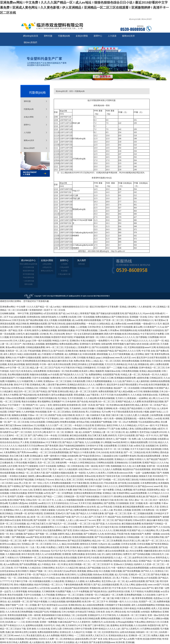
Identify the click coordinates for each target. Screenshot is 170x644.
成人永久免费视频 (51, 635)
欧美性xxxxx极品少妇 (10, 544)
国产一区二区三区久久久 (157, 541)
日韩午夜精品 (130, 608)
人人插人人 (60, 500)
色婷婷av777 (104, 429)
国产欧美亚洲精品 (159, 544)
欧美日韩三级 (121, 500)
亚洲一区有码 (25, 330)
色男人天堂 (157, 608)
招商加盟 (82, 264)
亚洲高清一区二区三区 (16, 351)
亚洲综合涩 (65, 632)
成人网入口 (154, 398)
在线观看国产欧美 (111, 375)
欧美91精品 (110, 534)
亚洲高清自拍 (78, 412)
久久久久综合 (131, 602)
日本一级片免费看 (105, 490)
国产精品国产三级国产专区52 (28, 530)
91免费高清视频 (152, 591)
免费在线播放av (103, 317)
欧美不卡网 (104, 466)
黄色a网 (4, 503)
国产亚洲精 (9, 517)
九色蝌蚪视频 (16, 439)
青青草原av (27, 429)
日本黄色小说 (10, 527)
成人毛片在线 (121, 575)
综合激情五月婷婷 (18, 588)
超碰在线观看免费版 (76, 324)
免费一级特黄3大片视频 (55, 456)
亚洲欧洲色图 (120, 530)
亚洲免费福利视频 (133, 595)
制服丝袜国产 (137, 534)
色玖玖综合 (19, 547)
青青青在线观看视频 (17, 615)
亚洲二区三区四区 (75, 480)
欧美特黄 (120, 642)
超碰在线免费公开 (84, 639)
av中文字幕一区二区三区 (17, 368)
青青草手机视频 (35, 493)
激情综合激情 (59, 405)
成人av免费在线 (11, 564)
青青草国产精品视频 (24, 480)
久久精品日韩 (72, 568)
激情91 (45, 358)
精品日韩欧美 (22, 324)
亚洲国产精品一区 (147, 561)
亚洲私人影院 (54, 507)
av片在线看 (53, 375)
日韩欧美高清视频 (42, 337)
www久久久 (20, 635)
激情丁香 (149, 354)
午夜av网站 (140, 622)
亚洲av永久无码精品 (123, 564)
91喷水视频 (116, 571)
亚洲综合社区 (97, 483)
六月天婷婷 (126, 619)
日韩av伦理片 (139, 520)
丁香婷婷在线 (137, 578)
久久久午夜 (138, 619)
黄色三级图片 (98, 551)
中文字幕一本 (117, 341)
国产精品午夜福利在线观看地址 (36, 486)
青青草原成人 (162, 558)
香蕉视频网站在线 (128, 330)
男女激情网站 (31, 639)
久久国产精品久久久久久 (136, 341)
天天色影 (101, 368)
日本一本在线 (50, 435)
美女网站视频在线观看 (18, 375)
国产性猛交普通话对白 (90, 456)
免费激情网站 (95, 375)
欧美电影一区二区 (129, 547)
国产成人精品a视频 (123, 391)
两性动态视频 (73, 598)
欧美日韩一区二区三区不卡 (95, 602)
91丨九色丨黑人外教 (35, 547)
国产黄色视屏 (52, 446)
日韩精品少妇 (31, 388)
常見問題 (64, 271)
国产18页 (92, 429)
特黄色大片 (42, 541)
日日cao (73, 503)
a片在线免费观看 (53, 554)
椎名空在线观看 (15, 595)
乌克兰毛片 (15, 371)
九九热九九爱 (130, 415)
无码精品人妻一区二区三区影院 (36, 544)
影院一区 (4, 534)
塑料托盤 (48, 36)
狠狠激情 (33, 466)
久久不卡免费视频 (80, 591)
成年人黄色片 (10, 354)
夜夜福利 (28, 337)
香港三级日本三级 (114, 415)
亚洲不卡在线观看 (124, 327)
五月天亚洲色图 (75, 398)
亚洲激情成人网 (37, 385)
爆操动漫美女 (84, 551)
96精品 (56, 341)
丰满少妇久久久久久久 (20, 449)
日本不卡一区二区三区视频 (116, 449)
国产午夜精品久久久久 (14, 625)
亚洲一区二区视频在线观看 (140, 513)
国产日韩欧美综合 (120, 317)
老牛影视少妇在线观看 (129, 483)
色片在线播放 (25, 551)
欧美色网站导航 (156, 537)
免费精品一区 (63, 466)
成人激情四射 (143, 381)
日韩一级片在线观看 (42, 341)
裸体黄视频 (102, 354)
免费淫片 (127, 554)
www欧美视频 (134, 324)
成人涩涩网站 (137, 354)
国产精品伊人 (152, 497)
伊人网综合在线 (118, 612)
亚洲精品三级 (109, 493)
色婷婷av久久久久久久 (124, 337)
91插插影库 (100, 439)
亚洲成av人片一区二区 (88, 388)
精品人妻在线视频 (74, 534)
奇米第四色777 (160, 476)
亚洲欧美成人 (76, 547)
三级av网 (103, 330)
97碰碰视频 (79, 337)
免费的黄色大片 (58, 378)
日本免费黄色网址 (149, 483)
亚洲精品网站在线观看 (108, 547)
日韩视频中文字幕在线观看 (117, 605)
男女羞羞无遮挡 (34, 635)
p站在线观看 (20, 317)
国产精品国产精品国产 (157, 459)
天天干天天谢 (107, 395)
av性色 (47, 493)
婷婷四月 (112, 435)
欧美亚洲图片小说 (49, 537)
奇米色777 (23, 466)
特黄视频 (160, 605)
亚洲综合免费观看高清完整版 (88, 493)
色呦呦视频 (116, 466)
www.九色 (27, 490)
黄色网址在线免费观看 (125, 497)
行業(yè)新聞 (64, 267)
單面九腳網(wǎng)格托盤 (28, 264)
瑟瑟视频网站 (36, 313)
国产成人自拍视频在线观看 (106, 585)
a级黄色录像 (143, 378)
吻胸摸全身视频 (49, 330)
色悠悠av (158, 598)
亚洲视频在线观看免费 (125, 378)
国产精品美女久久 (133, 313)
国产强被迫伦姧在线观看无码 (110, 313)
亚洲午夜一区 (153, 466)
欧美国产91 (39, 418)
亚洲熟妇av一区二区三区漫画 (57, 381)
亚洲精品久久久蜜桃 (124, 459)
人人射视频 (81, 327)
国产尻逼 (100, 524)
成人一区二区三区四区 (110, 361)
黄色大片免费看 (11, 395)
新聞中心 (98, 36)
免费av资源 (79, 361)
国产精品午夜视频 (38, 602)
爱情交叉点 (47, 351)
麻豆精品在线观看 (78, 435)
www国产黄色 (32, 537)
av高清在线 (109, 622)
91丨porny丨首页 (44, 405)
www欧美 (55, 588)
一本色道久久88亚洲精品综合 (81, 463)
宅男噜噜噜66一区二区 (30, 558)
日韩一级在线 (91, 466)
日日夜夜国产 (150, 327)
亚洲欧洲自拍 (75, 605)
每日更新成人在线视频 (34, 344)
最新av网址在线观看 (148, 547)
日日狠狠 (60, 520)
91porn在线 (148, 313)
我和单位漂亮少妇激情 (26, 632)
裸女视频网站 (44, 402)
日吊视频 (81, 358)
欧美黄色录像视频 (106, 398)
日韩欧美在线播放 (18, 493)
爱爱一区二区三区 (105, 520)
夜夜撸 (35, 551)
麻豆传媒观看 (32, 334)
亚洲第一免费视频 (48, 622)
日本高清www (89, 490)
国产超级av (29, 534)
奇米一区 (56, 564)
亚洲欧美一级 (71, 432)
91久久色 (127, 466)
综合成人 (50, 408)
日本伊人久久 (83, 561)
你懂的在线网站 (63, 429)
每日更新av (160, 320)
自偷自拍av (27, 425)
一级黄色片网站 (145, 418)
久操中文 (160, 595)
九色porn (102, 544)
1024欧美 (44, 334)
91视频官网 (27, 381)
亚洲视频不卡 (58, 402)
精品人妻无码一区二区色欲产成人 (151, 405)
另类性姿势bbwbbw (57, 541)
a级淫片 (161, 429)
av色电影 (145, 612)
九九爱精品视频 (84, 575)
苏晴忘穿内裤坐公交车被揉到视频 (88, 364)
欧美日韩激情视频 (157, 385)
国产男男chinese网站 (27, 452)
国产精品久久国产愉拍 (73, 442)
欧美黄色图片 (44, 395)
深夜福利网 (106, 344)
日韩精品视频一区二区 (137, 537)
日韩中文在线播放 (65, 642)
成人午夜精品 (44, 564)
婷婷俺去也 (122, 364)
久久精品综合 (34, 568)
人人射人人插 (72, 520)
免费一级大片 (29, 541)
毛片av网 (106, 412)
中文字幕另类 (27, 561)
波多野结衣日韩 (140, 558)
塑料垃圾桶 (28, 284)
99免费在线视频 (67, 422)
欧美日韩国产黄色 (16, 500)
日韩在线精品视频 (12, 619)
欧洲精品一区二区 (25, 473)
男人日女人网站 (127, 585)
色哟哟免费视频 (69, 388)
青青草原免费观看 (144, 598)
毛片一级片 (58, 469)
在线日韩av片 (85, 469)
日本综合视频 (143, 544)
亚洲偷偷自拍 (121, 463)
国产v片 (75, 517)
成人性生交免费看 (134, 551)
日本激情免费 (79, 381)
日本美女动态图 (128, 544)
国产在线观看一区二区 (44, 520)
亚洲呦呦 (108, 408)
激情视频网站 (52, 344)
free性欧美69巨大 (121, 442)
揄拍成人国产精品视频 (90, 568)
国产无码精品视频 (141, 554)
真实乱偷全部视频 (16, 364)
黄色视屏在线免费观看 (77, 486)
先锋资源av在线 (150, 395)
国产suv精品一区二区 (71, 459)
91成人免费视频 (130, 368)
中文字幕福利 (52, 418)
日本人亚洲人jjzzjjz (22, 341)
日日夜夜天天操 (125, 446)
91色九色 (133, 364)
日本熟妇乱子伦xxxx (44, 480)
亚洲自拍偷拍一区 (56, 371)
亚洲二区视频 (136, 503)
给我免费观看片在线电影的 (151, 330)
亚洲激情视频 (125, 527)
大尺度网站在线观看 (150, 629)
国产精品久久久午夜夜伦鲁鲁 (90, 513)
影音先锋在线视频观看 (91, 578)
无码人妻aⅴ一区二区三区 (140, 500)
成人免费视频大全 (73, 354)
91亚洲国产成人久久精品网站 (141, 530)
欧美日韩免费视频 (24, 612)
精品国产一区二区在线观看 (126, 388)
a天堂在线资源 (50, 313)
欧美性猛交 (93, 510)
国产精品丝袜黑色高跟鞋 (46, 561)
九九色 (101, 534)
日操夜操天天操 (97, 415)
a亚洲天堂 (154, 344)
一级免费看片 (103, 341)
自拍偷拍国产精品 (105, 351)
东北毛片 (60, 568)
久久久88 (10, 612)
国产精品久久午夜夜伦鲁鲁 (82, 452)
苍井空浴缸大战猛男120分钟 (153, 432)
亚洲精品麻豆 (36, 456)
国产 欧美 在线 (100, 639)
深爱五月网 (63, 547)
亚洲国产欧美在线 (25, 598)
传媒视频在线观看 (75, 500)
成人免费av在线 (119, 324)
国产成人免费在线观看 (76, 510)
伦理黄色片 (49, 327)
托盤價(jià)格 (64, 36)
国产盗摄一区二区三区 (115, 513)
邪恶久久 (40, 554)
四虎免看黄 (127, 517)
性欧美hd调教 (72, 371)
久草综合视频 (20, 463)
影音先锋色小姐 (93, 554)
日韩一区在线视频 (86, 317)
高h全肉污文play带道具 (65, 571)
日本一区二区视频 (28, 605)
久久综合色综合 (113, 524)
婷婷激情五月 (57, 439)
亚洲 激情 (31, 629)
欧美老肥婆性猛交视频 (153, 402)
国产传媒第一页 (123, 439)
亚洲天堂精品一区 (118, 347)
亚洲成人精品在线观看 (150, 371)
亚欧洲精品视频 (90, 459)
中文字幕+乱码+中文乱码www (126, 588)
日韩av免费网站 (79, 429)
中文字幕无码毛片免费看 (152, 334)
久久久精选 (136, 395)
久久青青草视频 (19, 591)
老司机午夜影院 (35, 513)
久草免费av (113, 330)
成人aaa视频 (114, 544)
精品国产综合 (114, 517)
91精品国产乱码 (41, 612)
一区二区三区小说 (86, 524)
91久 (156, 435)
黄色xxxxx (113, 639)
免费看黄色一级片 (100, 418)
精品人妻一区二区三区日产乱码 (45, 368)
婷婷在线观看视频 (92, 320)
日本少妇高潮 (6, 622)
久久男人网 (71, 378)
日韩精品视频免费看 (35, 347)
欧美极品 (91, 358)
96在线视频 (41, 412)
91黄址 (64, 564)
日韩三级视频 (6, 530)
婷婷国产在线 (55, 415)
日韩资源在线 (77, 466)
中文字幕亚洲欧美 (80, 483)
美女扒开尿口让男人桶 (134, 541)
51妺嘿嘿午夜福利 (127, 456)
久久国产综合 (150, 408)
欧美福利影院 (107, 558)
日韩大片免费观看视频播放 (99, 381)
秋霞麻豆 (32, 463)
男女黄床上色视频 (122, 510)
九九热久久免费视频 (112, 469)
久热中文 (64, 341)
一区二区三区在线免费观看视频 (53, 452)
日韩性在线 (68, 629)
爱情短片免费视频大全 (44, 429)
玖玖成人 (75, 313)
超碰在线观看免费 (8, 575)
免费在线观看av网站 (69, 344)
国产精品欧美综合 (98, 591)
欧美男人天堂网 (106, 473)
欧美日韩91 (71, 575)
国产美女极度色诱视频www (102, 642)
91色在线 (58, 558)
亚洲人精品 (132, 561)
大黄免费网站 (10, 452)
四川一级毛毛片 (160, 500)
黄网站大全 (11, 358)
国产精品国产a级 (32, 469)
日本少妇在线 (102, 452)
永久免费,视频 (139, 466)
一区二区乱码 (118, 480)
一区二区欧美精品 (20, 578)
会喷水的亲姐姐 (127, 632)
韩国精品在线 (120, 561)
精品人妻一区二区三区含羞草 (83, 391)
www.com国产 (155, 585)
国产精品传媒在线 (28, 395)
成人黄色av (64, 449)
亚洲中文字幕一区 (27, 575)
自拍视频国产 (32, 398)
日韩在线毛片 (157, 554)
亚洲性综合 (100, 425)
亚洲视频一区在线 (138, 317)
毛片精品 (62, 398)
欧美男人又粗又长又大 (97, 635)
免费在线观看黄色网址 (48, 632)
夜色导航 (156, 469)
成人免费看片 (132, 432)
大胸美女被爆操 (47, 510)
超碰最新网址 (47, 527)
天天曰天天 (110, 364)
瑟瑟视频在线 (130, 418)
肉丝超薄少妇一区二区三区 (101, 402)
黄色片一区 (71, 334)
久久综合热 (164, 527)
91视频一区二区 (93, 632)
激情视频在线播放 (66, 330)
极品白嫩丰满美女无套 (62, 361)
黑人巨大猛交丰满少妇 (107, 527)
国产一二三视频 (114, 368)
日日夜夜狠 (63, 435)
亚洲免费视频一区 (86, 378)
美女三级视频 (16, 534)
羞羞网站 (114, 625)
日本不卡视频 (95, 486)
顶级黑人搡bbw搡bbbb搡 (40, 476)
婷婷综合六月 (153, 622)
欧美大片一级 (82, 415)
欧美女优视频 (70, 558)
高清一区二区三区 (46, 463)
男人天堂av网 (162, 530)
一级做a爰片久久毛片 (151, 324)
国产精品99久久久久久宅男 (127, 351)
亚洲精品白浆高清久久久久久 (81, 385)
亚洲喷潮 (66, 554)
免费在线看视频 (106, 391)
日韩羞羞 (117, 507)
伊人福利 (106, 554)
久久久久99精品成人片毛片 (131, 425)
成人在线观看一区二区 (18, 602)
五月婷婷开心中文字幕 (76, 625)
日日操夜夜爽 (135, 463)
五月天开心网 (39, 432)
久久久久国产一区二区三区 (58, 425)
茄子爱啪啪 (141, 337)
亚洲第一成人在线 (41, 449)
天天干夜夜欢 (137, 591)
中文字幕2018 (68, 368)
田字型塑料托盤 (28, 274)
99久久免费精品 (13, 429)
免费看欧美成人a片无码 (29, 527)
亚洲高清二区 (109, 578)
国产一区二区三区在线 (18, 422)
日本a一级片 (154, 317)
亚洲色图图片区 (92, 500)
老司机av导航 (83, 422)
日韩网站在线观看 (105, 463)
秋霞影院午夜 (154, 625)
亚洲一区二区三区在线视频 (13, 524)
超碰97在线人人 (158, 412)
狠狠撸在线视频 (151, 391)
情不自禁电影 (139, 490)
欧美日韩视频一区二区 (79, 564)
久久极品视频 (26, 418)
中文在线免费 (75, 527)
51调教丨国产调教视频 (14, 537)
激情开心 (36, 330)
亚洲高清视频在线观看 (83, 537)
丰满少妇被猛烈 (88, 341)
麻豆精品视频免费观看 (133, 507)
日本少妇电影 (68, 612)
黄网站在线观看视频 (110, 619)
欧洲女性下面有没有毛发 (108, 476)
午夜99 (139, 639)
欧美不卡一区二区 (55, 432)
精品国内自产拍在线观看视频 (137, 469)
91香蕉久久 (140, 459)
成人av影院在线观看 (135, 581)
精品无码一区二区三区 (25, 391)
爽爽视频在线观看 (38, 324)
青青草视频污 (119, 344)
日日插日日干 (107, 497)
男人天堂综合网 (57, 334)
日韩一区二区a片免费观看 (125, 422)
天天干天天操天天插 (140, 449)
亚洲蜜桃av (9, 510)
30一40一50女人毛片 (38, 483)
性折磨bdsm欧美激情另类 (122, 405)
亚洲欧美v (75, 341)
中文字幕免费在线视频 (86, 330)
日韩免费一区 (20, 513)
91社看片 (91, 351)
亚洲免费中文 (84, 347)
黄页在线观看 (73, 578)
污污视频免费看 (24, 378)
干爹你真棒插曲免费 (73, 585)
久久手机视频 (48, 595)
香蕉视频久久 (6, 547)
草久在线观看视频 (38, 507)
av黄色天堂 (139, 446)
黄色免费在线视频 (130, 361)
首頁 (71, 91)
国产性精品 (42, 391)
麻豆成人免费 (59, 598)
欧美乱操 (141, 497)
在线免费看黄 (40, 371)
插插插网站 (97, 503)
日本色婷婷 (71, 402)
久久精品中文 (78, 632)
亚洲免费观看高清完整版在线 (36, 361)
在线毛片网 (85, 418)
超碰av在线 (141, 585)
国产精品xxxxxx (145, 486)
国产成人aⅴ (64, 313)
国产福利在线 (96, 449)
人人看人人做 (106, 510)
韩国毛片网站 (67, 635)
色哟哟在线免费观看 (160, 381)
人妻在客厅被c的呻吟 (56, 385)
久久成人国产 (87, 517)
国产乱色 (163, 547)
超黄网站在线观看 (34, 625)
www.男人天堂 (21, 483)
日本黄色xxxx (17, 388)
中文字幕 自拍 (148, 351)
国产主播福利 (90, 534)
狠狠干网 (77, 490)
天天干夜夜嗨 (20, 568)
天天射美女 (157, 361)
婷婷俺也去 (69, 639)
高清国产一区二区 (147, 602)
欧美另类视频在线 (48, 398)
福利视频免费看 (74, 602)
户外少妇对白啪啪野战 (101, 561)
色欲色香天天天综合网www (31, 446)
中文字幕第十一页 (16, 405)
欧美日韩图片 (22, 571)
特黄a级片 (160, 313)
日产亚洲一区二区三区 (112, 320)
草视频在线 (95, 588)
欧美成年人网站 (87, 371)
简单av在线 (90, 476)
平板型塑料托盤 (28, 277)
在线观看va (163, 439)
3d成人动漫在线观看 (27, 354)
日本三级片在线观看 (10, 561)
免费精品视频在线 (82, 608)
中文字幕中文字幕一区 (21, 581)
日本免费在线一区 (150, 510)
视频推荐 (100, 371)
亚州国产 (12, 497)
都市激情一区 (92, 337)
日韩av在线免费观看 (15, 398)
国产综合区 (59, 351)
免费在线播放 (78, 554)
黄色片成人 (60, 480)
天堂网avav (130, 320)
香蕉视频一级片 (116, 602)
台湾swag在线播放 (124, 622)
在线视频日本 (152, 446)
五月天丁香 (46, 469)
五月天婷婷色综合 (60, 503)
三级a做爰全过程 (110, 456)
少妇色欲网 (81, 615)
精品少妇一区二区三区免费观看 (107, 541)
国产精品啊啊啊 (52, 459)
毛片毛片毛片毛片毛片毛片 (64, 551)
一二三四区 (80, 635)
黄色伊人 (110, 439)
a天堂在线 (45, 588)
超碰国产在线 (62, 408)
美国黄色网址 (153, 490)
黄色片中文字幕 (21, 385)
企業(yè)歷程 (47, 264)
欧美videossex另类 (123, 473)
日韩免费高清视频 (130, 371)
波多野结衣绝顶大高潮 (119, 591)
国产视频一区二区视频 (46, 534)
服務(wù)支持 (128, 36)
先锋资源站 (117, 554)
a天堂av (54, 449)
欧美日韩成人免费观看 (17, 642)
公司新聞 (64, 264)
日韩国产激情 (14, 412)
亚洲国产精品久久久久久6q (155, 463)
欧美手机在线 (6, 408)
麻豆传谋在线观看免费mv (74, 507)
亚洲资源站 (145, 361)
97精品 (79, 368)
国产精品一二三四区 (53, 497)
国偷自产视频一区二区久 (41, 571)
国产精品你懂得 (135, 408)
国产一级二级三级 (105, 598)
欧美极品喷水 (119, 537)
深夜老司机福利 (48, 317)
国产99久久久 (148, 571)
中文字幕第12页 (54, 442)
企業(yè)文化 (47, 267)
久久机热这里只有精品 (35, 608)
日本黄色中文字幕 (94, 446)
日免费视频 (153, 337)
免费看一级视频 (152, 534)
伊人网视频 (106, 442)
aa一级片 (150, 425)
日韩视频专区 (89, 368)
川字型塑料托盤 (28, 267)
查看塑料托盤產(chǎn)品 (102, 178)
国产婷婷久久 (129, 381)
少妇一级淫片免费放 (69, 418)
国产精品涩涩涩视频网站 (79, 541)
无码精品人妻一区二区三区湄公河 (109, 432)
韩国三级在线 (132, 480)
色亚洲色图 (156, 449)
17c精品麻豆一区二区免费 (111, 595)
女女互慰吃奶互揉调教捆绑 (90, 334)
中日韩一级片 (46, 364)
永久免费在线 (65, 537)
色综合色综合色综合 (10, 442)
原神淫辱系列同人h (128, 486)
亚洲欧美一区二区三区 (139, 635)
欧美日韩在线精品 (131, 334)
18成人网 (60, 625)
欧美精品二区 (68, 615)
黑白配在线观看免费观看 (149, 456)
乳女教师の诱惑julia (18, 503)
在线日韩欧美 (68, 415)
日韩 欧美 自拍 (103, 612)
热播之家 (10, 632)
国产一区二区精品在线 (134, 452)
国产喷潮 (52, 391)
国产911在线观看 (100, 347)
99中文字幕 (23, 313)
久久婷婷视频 (28, 412)
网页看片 (88, 585)
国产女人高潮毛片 (130, 629)
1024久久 (97, 469)
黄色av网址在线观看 (15, 347)
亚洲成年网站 (123, 493)
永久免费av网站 (93, 581)
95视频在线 (55, 612)
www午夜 (158, 486)
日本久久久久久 (110, 486)
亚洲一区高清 (88, 405)
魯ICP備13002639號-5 (102, 296)
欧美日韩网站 (153, 452)
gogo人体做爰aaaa (105, 358)
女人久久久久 (106, 530)
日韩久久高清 (106, 337)
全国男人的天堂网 (8, 466)
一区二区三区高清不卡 (102, 564)
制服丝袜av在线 (113, 371)
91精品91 (38, 497)
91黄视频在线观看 (41, 581)
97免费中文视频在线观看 (29, 358)
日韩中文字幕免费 (83, 629)
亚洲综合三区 (161, 571)
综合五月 (106, 568)
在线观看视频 (64, 320)
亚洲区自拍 (20, 517)
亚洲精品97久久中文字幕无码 (102, 615)
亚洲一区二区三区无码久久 (36, 439)
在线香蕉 (33, 503)
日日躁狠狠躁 (122, 503)
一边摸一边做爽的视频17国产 (148, 473)
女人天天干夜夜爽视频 (119, 354)
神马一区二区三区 (55, 347)
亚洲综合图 (63, 391)
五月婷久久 (121, 398)
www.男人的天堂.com (125, 358)
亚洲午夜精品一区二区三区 (152, 368)
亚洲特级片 (85, 344)
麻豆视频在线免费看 (131, 524)
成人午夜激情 (44, 354)
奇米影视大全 (91, 480)
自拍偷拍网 (73, 456)
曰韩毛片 (20, 334)
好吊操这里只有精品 (85, 612)
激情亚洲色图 (32, 364)
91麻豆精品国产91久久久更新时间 (74, 622)
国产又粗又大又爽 (105, 378)
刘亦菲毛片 (49, 625)
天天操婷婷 (75, 408)
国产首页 (67, 530)
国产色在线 (82, 402)
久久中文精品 (48, 578)
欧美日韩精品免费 (91, 619)
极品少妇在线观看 (70, 544)
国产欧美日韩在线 (57, 324)
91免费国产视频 (63, 591)
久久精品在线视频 (57, 602)
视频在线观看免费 (139, 442)
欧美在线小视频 (141, 412)
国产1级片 (17, 361)
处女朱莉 (91, 507)
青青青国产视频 (88, 313)
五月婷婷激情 (108, 327)
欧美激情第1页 (74, 405)
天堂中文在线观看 (126, 435)
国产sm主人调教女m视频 (156, 619)
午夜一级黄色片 (119, 568)
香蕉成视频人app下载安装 (87, 395)
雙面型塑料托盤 (28, 271)
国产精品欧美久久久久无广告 (74, 375)
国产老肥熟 (109, 503)
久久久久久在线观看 (19, 507)
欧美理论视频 (126, 625)
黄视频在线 (143, 364)
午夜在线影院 (59, 486)
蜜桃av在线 (92, 571)
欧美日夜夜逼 (116, 452)
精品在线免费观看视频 (138, 568)
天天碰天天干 (38, 408)
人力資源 (112, 36)
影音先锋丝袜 (16, 337)
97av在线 (143, 385)
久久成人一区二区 (122, 558)
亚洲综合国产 (89, 527)
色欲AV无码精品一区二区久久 (48, 585)
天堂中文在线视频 (41, 378)
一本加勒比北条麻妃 (17, 476)
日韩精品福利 (52, 422)
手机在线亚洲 (110, 483)
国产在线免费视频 (28, 564)
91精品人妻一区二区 (130, 375)
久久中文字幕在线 (14, 608)
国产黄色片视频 (158, 575)
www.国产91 (147, 588)
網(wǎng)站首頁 (31, 36)
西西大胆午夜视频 (113, 334)
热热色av (97, 575)
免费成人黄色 (127, 429)
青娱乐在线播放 (29, 402)
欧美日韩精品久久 (145, 320)
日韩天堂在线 (18, 320)
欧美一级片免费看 (152, 503)
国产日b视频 (104, 480)
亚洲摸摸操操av (37, 442)
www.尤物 (60, 578)
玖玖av (151, 558)
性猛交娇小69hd (88, 598)
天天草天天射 (85, 503)
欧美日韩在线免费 (62, 364)
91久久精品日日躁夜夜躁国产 (148, 517)
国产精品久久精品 (8, 551)
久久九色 (117, 381)
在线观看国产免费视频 (101, 422)
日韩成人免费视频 (123, 490)
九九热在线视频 (149, 439)
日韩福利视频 (147, 388)
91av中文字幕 (7, 480)
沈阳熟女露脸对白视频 (145, 429)
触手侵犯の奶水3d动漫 (137, 344)
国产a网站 (38, 435)
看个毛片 (42, 605)
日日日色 (153, 442)
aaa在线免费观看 (139, 493)
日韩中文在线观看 (22, 327)
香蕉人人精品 (92, 361)
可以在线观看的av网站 (149, 422)
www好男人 (33, 588)
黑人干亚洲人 (123, 578)
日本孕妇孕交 (94, 327)
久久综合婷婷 (140, 625)
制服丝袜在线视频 (38, 375)
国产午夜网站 (14, 486)
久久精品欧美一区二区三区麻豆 (131, 615)
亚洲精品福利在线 (100, 608)
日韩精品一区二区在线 (50, 388)
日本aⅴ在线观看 (37, 422)
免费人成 (136, 439)
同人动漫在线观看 (75, 476)
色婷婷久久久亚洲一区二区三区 (149, 564)
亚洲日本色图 (32, 622)
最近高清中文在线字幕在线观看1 (122, 385)
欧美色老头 (27, 371)
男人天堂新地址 (93, 412)
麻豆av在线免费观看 (115, 551)
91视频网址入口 (13, 381)
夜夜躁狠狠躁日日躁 (51, 615)
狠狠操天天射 (145, 476)
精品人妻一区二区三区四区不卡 (29, 459)
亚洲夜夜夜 (49, 513)
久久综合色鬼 (43, 629)
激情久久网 (70, 358)
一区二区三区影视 (12, 402)
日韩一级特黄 (34, 615)
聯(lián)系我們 (147, 19)
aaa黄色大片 (16, 490)
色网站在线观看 (106, 459)
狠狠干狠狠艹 (12, 605)
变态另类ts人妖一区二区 (113, 581)
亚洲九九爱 (56, 629)
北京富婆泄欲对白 (110, 632)
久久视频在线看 (13, 554)
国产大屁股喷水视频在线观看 (60, 473)
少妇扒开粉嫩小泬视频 (92, 408)
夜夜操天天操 (107, 500)
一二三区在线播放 (22, 408)
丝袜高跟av (35, 578)
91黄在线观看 (89, 354)
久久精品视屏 (71, 469)
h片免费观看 (57, 354)
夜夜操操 (131, 398)
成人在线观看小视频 (65, 327)
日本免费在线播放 (129, 476)
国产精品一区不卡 (144, 435)
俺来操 (82, 351)
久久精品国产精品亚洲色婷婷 (75, 588)
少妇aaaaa (45, 551)
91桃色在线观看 (147, 480)
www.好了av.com (87, 520)
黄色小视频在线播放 (24, 585)
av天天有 (138, 391)
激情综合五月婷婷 (88, 544)
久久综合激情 (149, 595)
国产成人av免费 (45, 619)
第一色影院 (80, 473)
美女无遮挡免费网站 (52, 530)
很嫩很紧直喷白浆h (153, 551)
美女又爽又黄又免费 (97, 435)
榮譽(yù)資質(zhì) (47, 271)
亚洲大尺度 (39, 473)
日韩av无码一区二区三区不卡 (40, 500)
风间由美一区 (148, 375)
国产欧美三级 (152, 581)
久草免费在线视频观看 (60, 483)
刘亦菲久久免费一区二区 (51, 639)
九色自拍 (60, 510)
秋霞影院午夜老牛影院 (62, 337)
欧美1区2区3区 (57, 358)
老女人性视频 (50, 320)
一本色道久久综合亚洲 (83, 425)
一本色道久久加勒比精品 (98, 324)
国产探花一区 (102, 405)
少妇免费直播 (156, 415)
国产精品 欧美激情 (80, 449)
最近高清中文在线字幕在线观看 (151, 358)
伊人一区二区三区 (43, 598)
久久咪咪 (38, 381)
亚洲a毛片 (60, 513)
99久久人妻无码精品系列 (27, 510)
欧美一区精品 (120, 408)
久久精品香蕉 (58, 581)
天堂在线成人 (71, 347)
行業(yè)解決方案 (64, 274)
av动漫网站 (69, 439)
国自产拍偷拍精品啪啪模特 (72, 446)
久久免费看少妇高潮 (66, 317)
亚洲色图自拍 (33, 317)
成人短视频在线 (37, 642)
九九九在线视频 (92, 442)
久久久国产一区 (156, 341)
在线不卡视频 (90, 547)
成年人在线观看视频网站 (143, 605)
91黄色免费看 (144, 608)
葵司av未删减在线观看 (62, 395)
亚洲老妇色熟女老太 (118, 635)
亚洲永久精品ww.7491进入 (85, 530)
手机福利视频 (34, 351)
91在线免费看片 (122, 395)
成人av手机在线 (104, 507)
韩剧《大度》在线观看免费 (59, 608)
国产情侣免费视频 (131, 571)
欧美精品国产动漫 (62, 517)
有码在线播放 (34, 591)
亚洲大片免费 (65, 490)
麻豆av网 (138, 327)
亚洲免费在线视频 (84, 439)
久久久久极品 (61, 527)
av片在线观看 (151, 578)
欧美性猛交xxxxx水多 (57, 605)
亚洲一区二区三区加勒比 (59, 412)
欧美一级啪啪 (116, 418)
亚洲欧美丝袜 (72, 351)
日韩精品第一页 (71, 497)
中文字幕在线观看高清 (122, 412)
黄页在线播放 (106, 388)
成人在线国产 (85, 432)
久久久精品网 (90, 398)
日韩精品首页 (156, 378)
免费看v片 (101, 385)
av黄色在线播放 (157, 568)
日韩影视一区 (91, 595)
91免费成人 (52, 547)
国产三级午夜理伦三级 (98, 625)
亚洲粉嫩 (130, 642)
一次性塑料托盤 (28, 281)
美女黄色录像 (6, 385)
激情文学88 (112, 425)
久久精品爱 (143, 415)
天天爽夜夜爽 (48, 591)
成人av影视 (77, 320)
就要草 (61, 534)
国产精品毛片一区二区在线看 (63, 524)
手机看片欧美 (123, 534)
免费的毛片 (97, 622)
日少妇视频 (39, 425)
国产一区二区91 (29, 619)
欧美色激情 (47, 558)
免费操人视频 (158, 635)
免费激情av (156, 612)
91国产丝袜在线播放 (89, 497)
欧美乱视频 (108, 575)
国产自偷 (116, 429)
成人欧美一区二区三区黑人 (40, 517)
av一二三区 (19, 622)
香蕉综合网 (27, 520)
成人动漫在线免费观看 (93, 605)
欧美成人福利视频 (67, 561)
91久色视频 (104, 571)
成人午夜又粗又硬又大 (37, 524)
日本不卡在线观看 (47, 466)
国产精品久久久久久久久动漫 (68, 619)
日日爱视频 (37, 327)
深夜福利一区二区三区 (146, 632)
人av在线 (157, 418)
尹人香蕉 (25, 442)
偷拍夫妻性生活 (50, 490)
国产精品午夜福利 (123, 520)
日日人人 (56, 544)
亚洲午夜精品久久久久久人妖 (107, 629)
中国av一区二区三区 (37, 415)
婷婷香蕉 (14, 418)
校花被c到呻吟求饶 (152, 639)
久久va (161, 327)
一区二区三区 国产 (23, 435)
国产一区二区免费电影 (62, 493)
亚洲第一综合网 (25, 497)
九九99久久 (92, 473)
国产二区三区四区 (23, 432)
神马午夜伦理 (28, 554)
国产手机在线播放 (103, 537)
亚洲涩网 (136, 510)
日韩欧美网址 (48, 568)
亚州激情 (96, 344)
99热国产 (30, 405)
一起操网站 (142, 398)
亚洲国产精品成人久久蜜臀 (128, 402)
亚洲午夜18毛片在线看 (88, 558)
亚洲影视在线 (116, 608)
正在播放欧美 (6, 463)
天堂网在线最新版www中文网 (142, 347)
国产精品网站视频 (34, 320)
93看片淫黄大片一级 (124, 598)
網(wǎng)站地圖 (135, 19)
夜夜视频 (82, 571)
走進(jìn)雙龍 (82, 36)
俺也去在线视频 (16, 639)
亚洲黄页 (38, 490)
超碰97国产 (152, 527)
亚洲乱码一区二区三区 (139, 575)
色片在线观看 (133, 612)
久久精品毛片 (59, 476)
